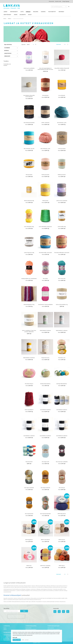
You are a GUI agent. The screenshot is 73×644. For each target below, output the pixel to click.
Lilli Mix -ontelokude (45, 123)
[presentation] (16, 616)
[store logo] (12, 7)
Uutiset (5, 629)
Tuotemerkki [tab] (7, 48)
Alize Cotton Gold (62, 279)
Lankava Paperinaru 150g (29, 253)
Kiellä (23, 640)
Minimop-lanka (45, 201)
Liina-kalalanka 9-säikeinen (62, 410)
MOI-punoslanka (29, 175)
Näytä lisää (15, 638)
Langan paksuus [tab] (8, 53)
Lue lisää (27, 640)
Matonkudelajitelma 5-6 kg (29, 304)
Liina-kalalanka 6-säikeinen (45, 410)
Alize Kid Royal (62, 488)
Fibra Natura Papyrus (29, 384)
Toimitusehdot (28, 628)
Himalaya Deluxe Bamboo (45, 384)
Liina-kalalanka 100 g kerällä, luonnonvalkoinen (29, 96)
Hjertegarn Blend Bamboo (62, 384)
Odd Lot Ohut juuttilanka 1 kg (62, 304)
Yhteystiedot (51, 1)
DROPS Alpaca (62, 566)
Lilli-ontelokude (45, 95)
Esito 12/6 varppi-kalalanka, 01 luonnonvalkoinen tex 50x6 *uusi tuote (45, 69)
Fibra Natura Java (62, 358)
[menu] (36, 13)
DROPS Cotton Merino (45, 540)
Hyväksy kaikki (17, 640)
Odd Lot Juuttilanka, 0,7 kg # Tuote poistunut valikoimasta (29, 331)
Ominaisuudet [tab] (7, 56)
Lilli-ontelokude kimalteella (29, 123)
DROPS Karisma (62, 540)
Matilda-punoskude (62, 175)
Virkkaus (10, 19)
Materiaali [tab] (6, 51)
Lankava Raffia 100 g (62, 227)
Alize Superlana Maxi (29, 514)
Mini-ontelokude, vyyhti (45, 149)
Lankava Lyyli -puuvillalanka (29, 68)
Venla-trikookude (29, 462)
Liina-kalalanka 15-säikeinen (45, 436)
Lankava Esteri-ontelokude (62, 201)
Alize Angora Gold (45, 462)
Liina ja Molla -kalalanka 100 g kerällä (62, 68)
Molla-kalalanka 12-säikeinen (62, 330)
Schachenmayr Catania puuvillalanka (45, 304)
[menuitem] (6, 12)
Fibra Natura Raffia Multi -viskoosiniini (62, 253)
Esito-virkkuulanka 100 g (29, 227)
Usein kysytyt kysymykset (31, 629)
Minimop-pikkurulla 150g (29, 201)
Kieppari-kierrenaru (45, 358)
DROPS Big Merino (29, 540)
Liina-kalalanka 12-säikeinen (29, 436)
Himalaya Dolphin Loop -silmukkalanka (29, 279)
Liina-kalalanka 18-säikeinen (62, 436)
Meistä (5, 628)
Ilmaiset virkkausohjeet (12, 595)
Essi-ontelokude (62, 95)
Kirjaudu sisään (58, 1)
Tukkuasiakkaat (51, 628)
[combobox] (59, 7)
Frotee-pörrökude (62, 149)
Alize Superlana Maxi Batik (45, 514)
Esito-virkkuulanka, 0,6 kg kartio (45, 227)
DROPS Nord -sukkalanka (45, 566)
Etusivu (5, 19)
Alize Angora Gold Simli (45, 488)
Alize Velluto (45, 279)
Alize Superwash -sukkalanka (62, 462)
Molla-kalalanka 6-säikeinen (45, 330)
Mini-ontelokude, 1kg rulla (29, 149)
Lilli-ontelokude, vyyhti (62, 123)
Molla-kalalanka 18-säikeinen (29, 358)
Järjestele (23, 44)
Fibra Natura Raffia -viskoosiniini (45, 253)
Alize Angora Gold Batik (29, 488)
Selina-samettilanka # (29, 410)
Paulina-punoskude (45, 175)
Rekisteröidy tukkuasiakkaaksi (54, 629)
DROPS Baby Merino (62, 514)
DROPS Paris (29, 566)
